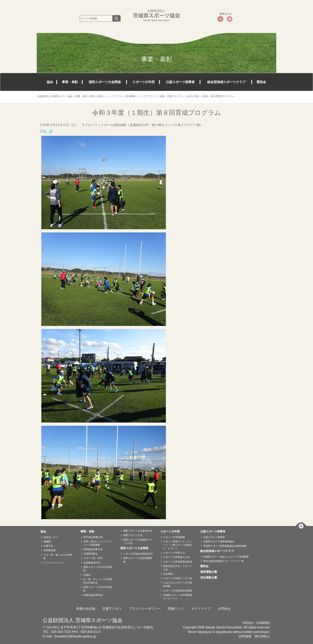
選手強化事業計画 (93, 537)
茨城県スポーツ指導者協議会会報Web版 (225, 546)
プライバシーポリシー (145, 609)
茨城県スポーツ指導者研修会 (219, 542)
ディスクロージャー (54, 563)
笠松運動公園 (210, 578)
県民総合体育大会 (93, 549)
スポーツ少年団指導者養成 (178, 562)
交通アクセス (112, 609)
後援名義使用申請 (93, 595)
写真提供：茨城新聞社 (256, 623)
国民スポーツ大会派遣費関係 (138, 560)
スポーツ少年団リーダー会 (178, 578)
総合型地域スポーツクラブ (226, 82)
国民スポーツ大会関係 (105, 82)
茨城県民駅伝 (91, 554)
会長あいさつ (51, 537)
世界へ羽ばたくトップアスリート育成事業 (98, 543)
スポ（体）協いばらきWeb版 (58, 556)
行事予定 (48, 546)
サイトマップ (201, 609)
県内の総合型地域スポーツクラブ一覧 (224, 561)
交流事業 (168, 574)
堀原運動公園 (210, 572)
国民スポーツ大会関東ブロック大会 (138, 541)
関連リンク (176, 609)
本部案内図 (50, 550)
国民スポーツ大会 (133, 535)
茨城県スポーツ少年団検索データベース (178, 597)
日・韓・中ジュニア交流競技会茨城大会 (98, 581)
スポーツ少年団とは (174, 553)
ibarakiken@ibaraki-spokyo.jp (75, 636)
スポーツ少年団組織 (174, 537)
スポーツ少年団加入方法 (176, 557)
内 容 (48, 131)
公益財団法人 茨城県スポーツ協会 (83, 620)
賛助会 (261, 82)
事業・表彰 (70, 82)
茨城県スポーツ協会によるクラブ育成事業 (226, 557)
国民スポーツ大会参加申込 (138, 531)
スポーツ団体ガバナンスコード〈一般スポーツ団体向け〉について (178, 545)
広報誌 (87, 575)
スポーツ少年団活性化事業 (178, 591)
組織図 (47, 542)
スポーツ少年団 (144, 82)
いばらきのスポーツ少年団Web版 (178, 584)
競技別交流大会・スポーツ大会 (178, 568)
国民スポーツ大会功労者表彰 (98, 569)
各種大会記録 (86, 609)
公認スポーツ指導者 (180, 82)
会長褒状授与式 (92, 563)
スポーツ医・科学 (93, 558)
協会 (50, 82)
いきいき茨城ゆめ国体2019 (138, 554)
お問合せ (224, 609)
